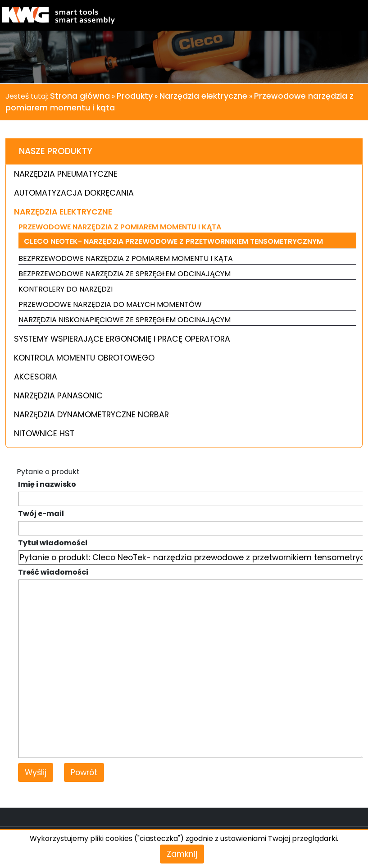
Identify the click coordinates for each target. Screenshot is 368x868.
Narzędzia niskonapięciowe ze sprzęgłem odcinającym (125, 320)
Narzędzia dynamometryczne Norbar (91, 415)
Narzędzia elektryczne (203, 96)
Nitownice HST (44, 434)
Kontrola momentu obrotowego (84, 358)
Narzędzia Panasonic (58, 396)
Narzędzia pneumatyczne (66, 174)
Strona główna (80, 96)
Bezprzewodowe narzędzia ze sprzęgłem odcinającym (125, 274)
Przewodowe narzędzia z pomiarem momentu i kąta (120, 227)
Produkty (135, 96)
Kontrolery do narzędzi (66, 289)
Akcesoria (36, 377)
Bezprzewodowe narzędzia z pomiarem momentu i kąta (126, 258)
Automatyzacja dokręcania (74, 193)
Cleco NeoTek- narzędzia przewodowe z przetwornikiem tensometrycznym (173, 241)
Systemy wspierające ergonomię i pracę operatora (122, 339)
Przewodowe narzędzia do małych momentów (110, 304)
